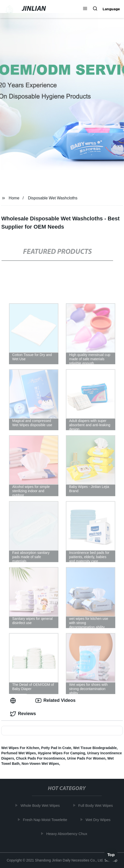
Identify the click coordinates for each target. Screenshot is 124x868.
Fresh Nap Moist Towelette (46, 820)
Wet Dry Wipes (99, 820)
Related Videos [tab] (56, 701)
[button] (85, 9)
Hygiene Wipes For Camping (62, 753)
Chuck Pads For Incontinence (41, 758)
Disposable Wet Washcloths (53, 198)
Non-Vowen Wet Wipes (40, 764)
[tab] (14, 700)
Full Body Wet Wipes (96, 805)
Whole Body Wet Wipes (41, 805)
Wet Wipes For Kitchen (20, 748)
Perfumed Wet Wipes (19, 753)
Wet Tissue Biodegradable (95, 748)
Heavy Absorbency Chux (67, 834)
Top (111, 855)
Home (14, 198)
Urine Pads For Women (86, 758)
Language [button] (111, 9)
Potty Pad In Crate (56, 748)
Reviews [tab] (23, 714)
